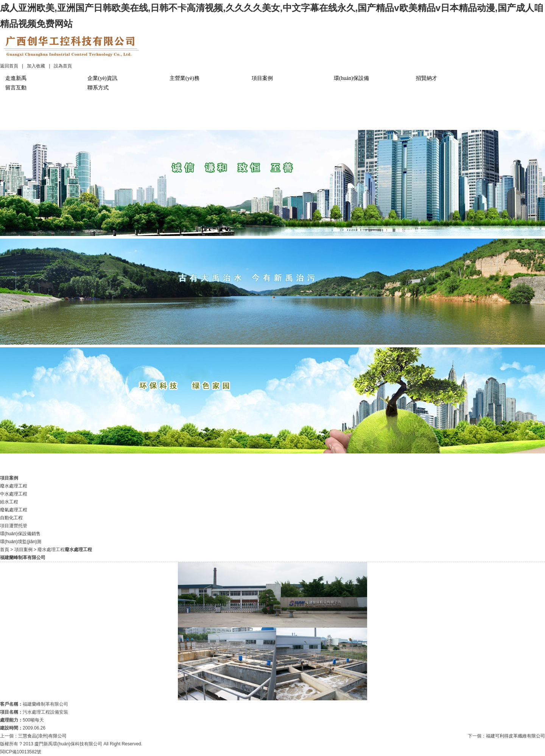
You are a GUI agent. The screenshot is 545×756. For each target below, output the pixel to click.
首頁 (5, 550)
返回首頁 (9, 66)
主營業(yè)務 (185, 78)
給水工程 (9, 502)
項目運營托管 (14, 526)
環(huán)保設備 (351, 78)
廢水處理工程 (14, 486)
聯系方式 (98, 88)
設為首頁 (63, 66)
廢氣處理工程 (14, 510)
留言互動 (16, 88)
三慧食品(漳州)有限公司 (42, 736)
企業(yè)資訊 (102, 78)
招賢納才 (427, 78)
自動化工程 (11, 518)
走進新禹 (16, 78)
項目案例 (262, 78)
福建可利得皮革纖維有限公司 (515, 736)
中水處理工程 (14, 494)
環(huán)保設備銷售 (20, 534)
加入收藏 (36, 66)
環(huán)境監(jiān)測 (21, 542)
